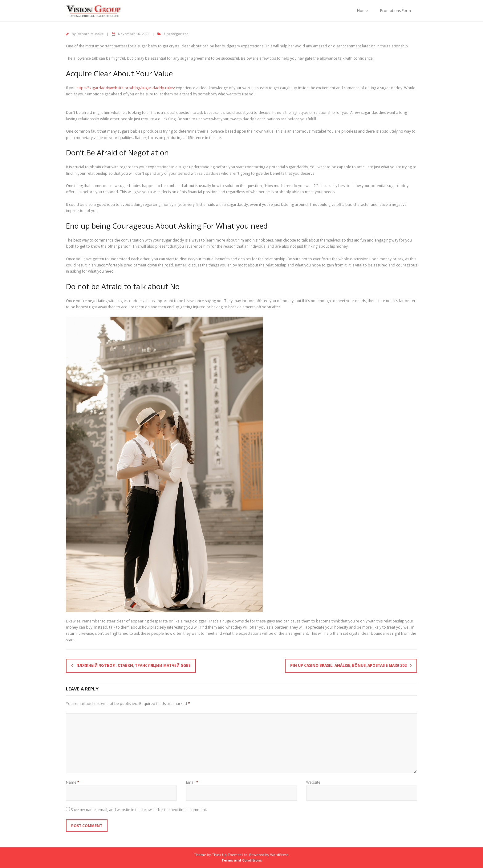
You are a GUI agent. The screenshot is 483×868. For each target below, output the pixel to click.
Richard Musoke (90, 34)
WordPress (279, 855)
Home (362, 11)
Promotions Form (396, 11)
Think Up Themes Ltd (230, 855)
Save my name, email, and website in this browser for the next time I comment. (139, 810)
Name (73, 782)
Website (313, 782)
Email (192, 782)
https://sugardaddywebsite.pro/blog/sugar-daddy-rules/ (126, 88)
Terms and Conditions (242, 860)
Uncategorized (176, 34)
